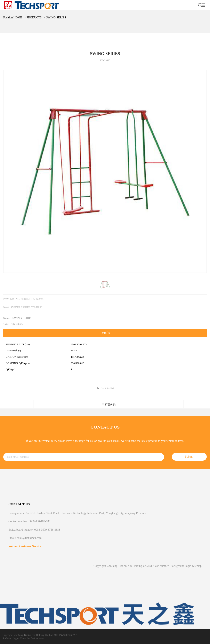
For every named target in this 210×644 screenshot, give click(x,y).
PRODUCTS (34, 17)
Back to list (105, 388)
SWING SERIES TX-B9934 (27, 299)
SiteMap (7, 638)
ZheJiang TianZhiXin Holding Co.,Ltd (33, 635)
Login (16, 638)
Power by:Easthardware (32, 638)
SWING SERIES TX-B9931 (27, 307)
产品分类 (108, 404)
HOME (18, 17)
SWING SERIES (56, 17)
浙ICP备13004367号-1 (66, 635)
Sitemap (197, 566)
